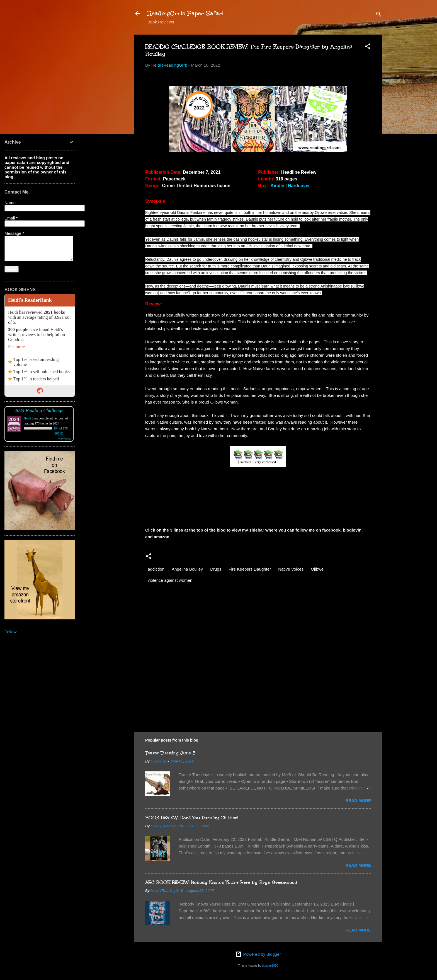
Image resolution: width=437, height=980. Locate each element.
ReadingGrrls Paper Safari (185, 13)
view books (65, 439)
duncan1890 (270, 965)
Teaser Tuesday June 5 (170, 753)
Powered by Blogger (258, 954)
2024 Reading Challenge (39, 410)
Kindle (278, 186)
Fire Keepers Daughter (250, 569)
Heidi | (28, 418)
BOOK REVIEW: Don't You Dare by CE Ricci (192, 818)
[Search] (379, 15)
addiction (156, 569)
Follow (10, 632)
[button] (368, 47)
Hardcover (299, 186)
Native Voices (291, 569)
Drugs (216, 569)
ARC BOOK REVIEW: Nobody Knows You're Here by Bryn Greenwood (221, 882)
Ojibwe (317, 569)
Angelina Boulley (187, 569)
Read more (358, 801)
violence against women (170, 580)
